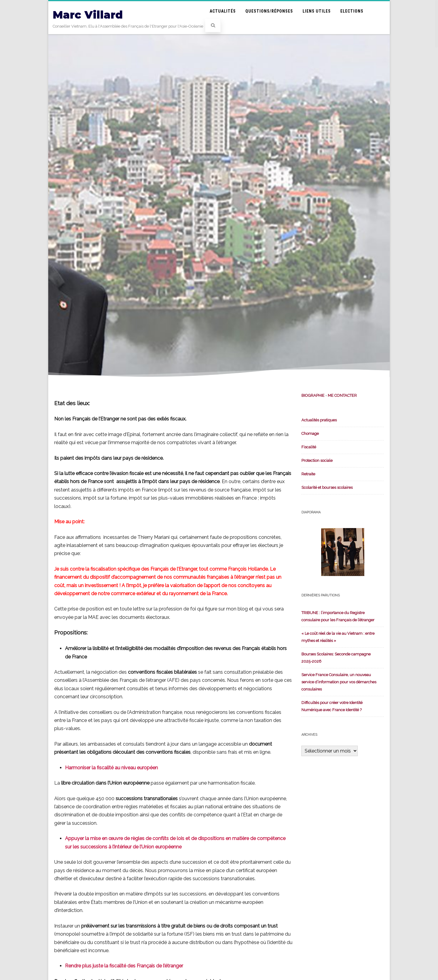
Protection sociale (317, 460)
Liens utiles (317, 11)
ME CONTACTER (342, 395)
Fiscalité (309, 447)
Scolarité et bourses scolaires (327, 487)
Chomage (310, 434)
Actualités (223, 11)
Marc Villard (88, 15)
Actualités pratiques (319, 420)
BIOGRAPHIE (313, 395)
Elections (352, 11)
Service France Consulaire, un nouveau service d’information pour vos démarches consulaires (339, 682)
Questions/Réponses (269, 11)
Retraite (308, 474)
